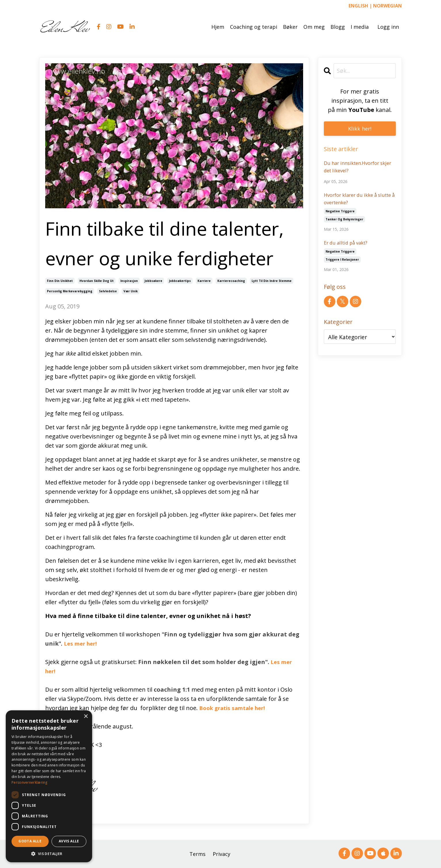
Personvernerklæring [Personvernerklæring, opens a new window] (30, 782)
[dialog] (49, 786)
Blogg (338, 26)
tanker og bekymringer (344, 222)
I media (360, 26)
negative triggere (340, 214)
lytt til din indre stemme (272, 281)
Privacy (222, 854)
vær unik (131, 291)
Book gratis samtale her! (237, 708)
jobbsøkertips (180, 281)
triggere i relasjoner (342, 264)
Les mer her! (82, 643)
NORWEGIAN (387, 6)
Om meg (314, 26)
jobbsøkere (153, 281)
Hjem (218, 26)
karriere (204, 281)
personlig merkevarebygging (70, 291)
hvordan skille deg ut (97, 281)
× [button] (86, 717)
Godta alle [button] (30, 841)
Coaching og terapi (254, 26)
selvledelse (108, 291)
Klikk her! (360, 129)
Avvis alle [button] (69, 841)
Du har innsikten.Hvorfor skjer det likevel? (355, 168)
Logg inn (388, 26)
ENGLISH (358, 6)
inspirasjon (129, 281)
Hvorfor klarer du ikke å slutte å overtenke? (353, 201)
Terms (197, 854)
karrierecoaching (231, 281)
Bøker (290, 26)
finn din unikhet (60, 281)
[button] (49, 854)
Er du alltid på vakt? (348, 246)
